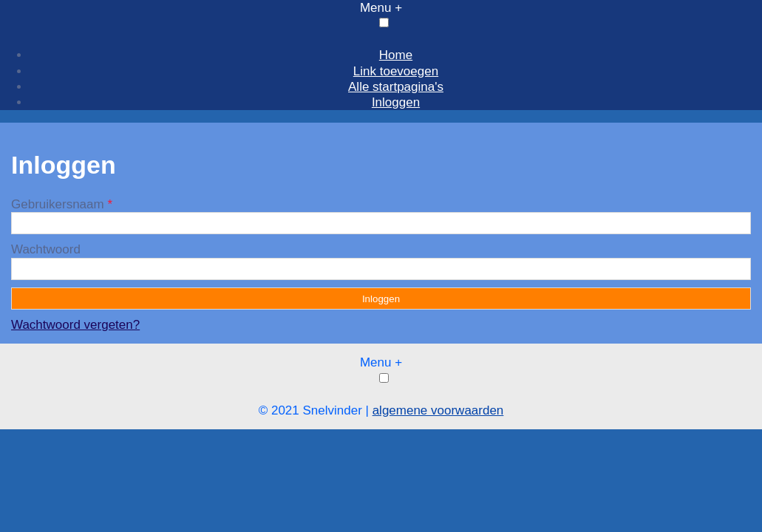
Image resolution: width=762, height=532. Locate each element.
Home (396, 55)
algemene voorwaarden (438, 410)
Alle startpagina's (396, 87)
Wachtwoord (46, 249)
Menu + (381, 8)
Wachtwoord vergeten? (75, 325)
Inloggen (396, 102)
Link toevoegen (396, 71)
